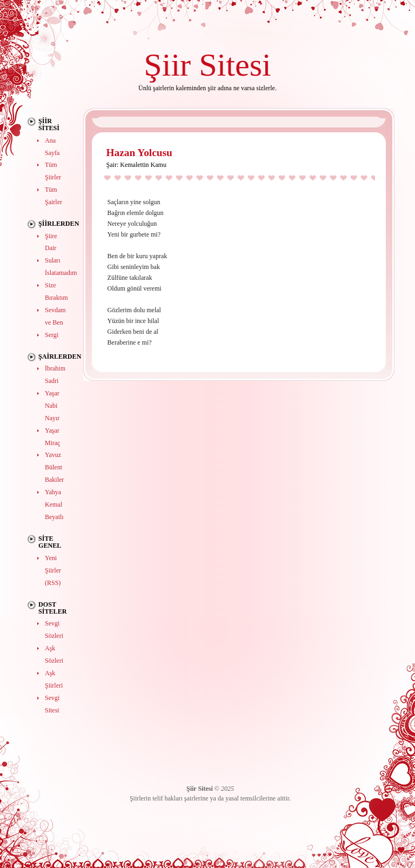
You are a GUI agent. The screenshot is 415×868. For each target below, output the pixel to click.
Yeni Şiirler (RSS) (53, 570)
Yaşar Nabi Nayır (52, 406)
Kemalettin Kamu (143, 165)
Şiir (167, 65)
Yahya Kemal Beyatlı (54, 504)
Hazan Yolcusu (139, 153)
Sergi (52, 335)
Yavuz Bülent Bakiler (54, 467)
